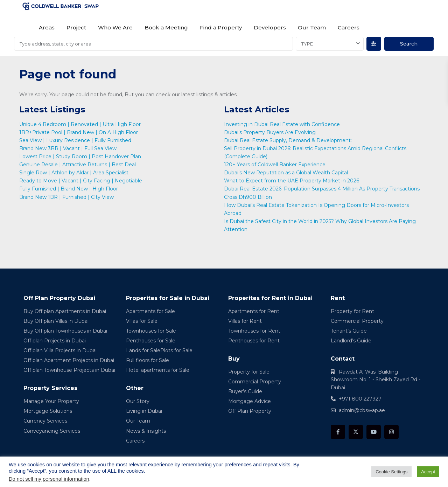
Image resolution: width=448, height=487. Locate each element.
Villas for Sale (142, 321)
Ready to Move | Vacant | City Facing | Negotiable (81, 181)
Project (76, 27)
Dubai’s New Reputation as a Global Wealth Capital (287, 173)
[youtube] (374, 432)
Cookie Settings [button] (391, 472)
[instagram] (391, 432)
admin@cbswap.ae (362, 410)
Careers (349, 27)
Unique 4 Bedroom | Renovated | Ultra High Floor (80, 124)
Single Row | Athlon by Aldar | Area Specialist (74, 173)
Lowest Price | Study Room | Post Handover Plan (80, 156)
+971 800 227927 (360, 399)
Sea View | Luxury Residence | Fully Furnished (75, 140)
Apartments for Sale (150, 311)
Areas (47, 27)
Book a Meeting (166, 27)
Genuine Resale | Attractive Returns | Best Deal (78, 165)
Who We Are (115, 27)
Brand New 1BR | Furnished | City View (66, 197)
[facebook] (338, 432)
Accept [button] (428, 472)
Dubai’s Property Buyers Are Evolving (270, 132)
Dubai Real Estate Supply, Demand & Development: (289, 140)
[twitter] (356, 432)
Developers (270, 27)
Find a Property (221, 27)
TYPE (307, 44)
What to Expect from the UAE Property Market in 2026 (292, 181)
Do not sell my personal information (49, 479)
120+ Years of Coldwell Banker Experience (275, 165)
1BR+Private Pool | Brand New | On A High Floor (79, 132)
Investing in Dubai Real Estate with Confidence (283, 124)
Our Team (312, 27)
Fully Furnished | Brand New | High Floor (69, 189)
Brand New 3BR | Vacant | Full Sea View (68, 148)
